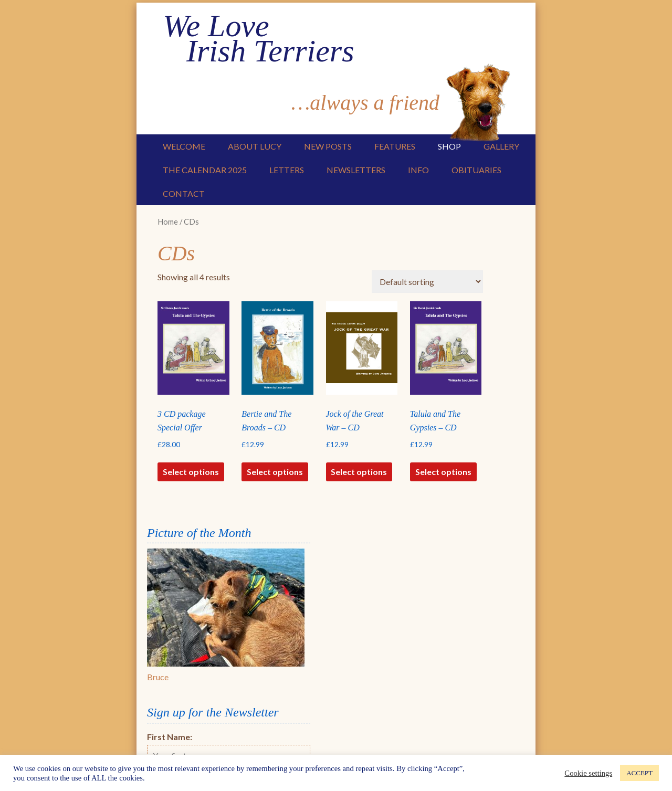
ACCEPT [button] (639, 773)
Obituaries (476, 170)
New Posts (328, 146)
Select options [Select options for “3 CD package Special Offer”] (191, 472)
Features (395, 146)
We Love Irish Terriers (259, 38)
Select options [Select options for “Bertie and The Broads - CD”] (275, 472)
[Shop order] (427, 282)
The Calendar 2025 (205, 170)
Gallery (501, 146)
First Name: (170, 737)
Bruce (158, 677)
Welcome (184, 146)
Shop (449, 146)
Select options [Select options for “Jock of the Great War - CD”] (359, 472)
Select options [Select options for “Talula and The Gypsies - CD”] (443, 472)
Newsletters (356, 170)
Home (168, 222)
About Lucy (255, 146)
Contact (184, 193)
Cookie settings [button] (588, 773)
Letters (287, 170)
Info (418, 170)
